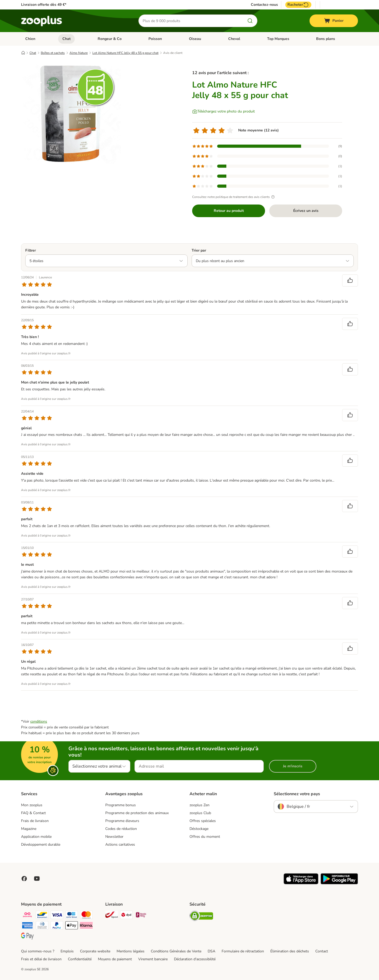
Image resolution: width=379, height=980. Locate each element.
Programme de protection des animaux (137, 813)
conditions (39, 721)
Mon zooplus (32, 805)
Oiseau (195, 39)
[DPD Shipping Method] (126, 916)
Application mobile (36, 837)
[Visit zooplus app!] (301, 883)
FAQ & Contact (33, 813)
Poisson (155, 39)
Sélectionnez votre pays (297, 794)
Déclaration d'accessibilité (195, 959)
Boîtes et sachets (53, 53)
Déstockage (199, 829)
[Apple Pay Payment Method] (72, 926)
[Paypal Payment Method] (57, 926)
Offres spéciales (203, 821)
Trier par (199, 250)
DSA (211, 951)
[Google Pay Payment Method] (27, 937)
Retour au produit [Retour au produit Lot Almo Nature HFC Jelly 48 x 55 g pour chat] (229, 211)
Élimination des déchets (290, 951)
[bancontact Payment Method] (42, 916)
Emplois (67, 951)
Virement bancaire (153, 959)
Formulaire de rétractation (243, 951)
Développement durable (41, 844)
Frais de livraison (35, 821)
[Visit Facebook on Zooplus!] (24, 879)
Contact (322, 951)
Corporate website (95, 951)
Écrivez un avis (306, 211)
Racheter (298, 5)
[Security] (201, 917)
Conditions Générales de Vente (176, 951)
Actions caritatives (120, 844)
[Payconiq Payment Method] (27, 916)
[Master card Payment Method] (86, 916)
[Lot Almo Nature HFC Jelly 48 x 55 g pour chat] (71, 114)
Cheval (234, 39)
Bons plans (326, 39)
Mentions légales (131, 951)
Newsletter (114, 837)
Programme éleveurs (122, 821)
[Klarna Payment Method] (86, 926)
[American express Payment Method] (27, 926)
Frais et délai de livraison (41, 959)
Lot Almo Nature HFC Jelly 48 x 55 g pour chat (125, 53)
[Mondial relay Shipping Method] (141, 916)
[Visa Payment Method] (57, 916)
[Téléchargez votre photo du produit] (223, 111)
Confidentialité (80, 959)
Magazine (29, 829)
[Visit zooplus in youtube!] (37, 879)
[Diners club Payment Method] (42, 926)
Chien (30, 39)
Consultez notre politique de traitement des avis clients (234, 197)
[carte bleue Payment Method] (72, 916)
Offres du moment (205, 837)
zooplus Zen (200, 805)
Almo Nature (79, 53)
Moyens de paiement (115, 959)
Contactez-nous (264, 5)
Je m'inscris (293, 766)
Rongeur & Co (110, 39)
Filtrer (31, 250)
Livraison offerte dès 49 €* (44, 5)
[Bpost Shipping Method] (112, 916)
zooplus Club (200, 813)
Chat (66, 39)
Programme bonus (121, 805)
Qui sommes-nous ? (38, 951)
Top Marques (278, 39)
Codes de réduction (121, 829)
